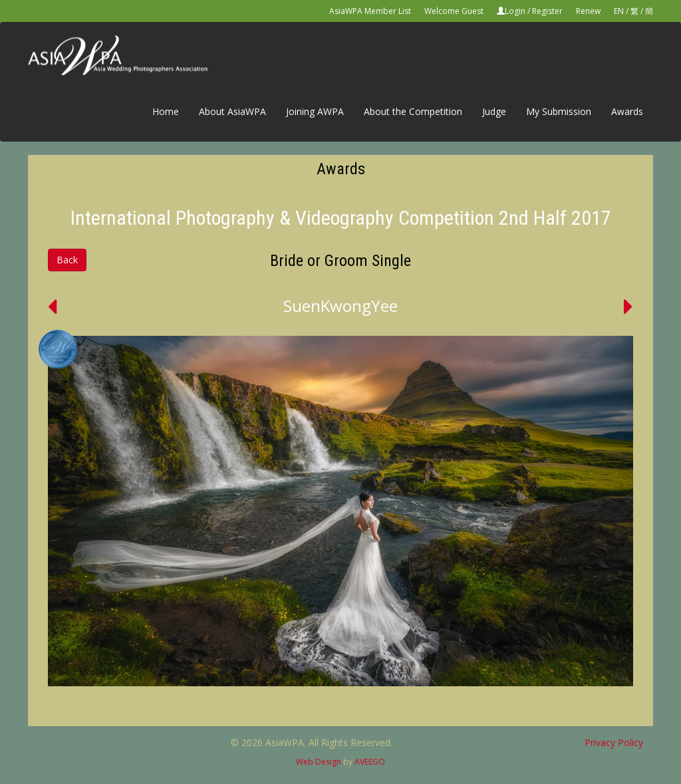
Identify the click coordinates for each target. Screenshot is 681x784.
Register (547, 11)
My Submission (559, 111)
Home (166, 111)
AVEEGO (370, 762)
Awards (627, 111)
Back (67, 260)
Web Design (319, 762)
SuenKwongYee (340, 306)
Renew (588, 11)
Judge (494, 111)
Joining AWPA (315, 111)
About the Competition (413, 111)
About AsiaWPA (232, 111)
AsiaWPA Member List (370, 11)
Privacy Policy (614, 742)
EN (619, 11)
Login (515, 11)
